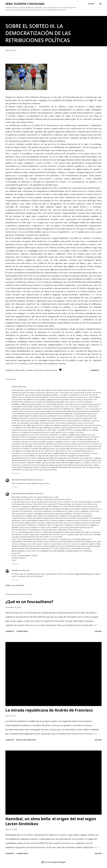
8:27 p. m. (15, 580)
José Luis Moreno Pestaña (22, 480)
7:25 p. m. (15, 564)
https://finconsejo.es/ (84, 574)
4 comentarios (22, 631)
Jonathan (15, 570)
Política (47, 370)
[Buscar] (91, 4)
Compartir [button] (95, 370)
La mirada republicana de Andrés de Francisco (49, 710)
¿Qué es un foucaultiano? (29, 602)
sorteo (54, 370)
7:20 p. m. (15, 487)
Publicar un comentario (15, 585)
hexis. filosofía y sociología (25, 4)
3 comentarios (22, 853)
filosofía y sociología (34, 370)
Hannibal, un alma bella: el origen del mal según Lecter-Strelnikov (51, 821)
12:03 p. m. (16, 473)
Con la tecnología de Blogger (53, 862)
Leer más (98, 631)
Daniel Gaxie (19, 370)
